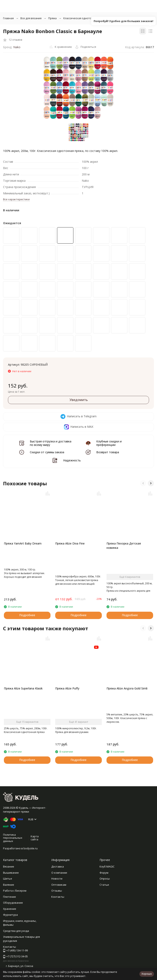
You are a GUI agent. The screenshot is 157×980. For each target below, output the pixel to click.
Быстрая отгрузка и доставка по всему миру (51, 443)
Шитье (8, 879)
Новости (57, 879)
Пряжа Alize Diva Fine (70, 543)
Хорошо (147, 974)
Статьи (104, 885)
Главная (8, 18)
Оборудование (13, 903)
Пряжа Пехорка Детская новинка (124, 546)
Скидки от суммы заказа (47, 452)
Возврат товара (108, 452)
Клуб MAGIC (107, 866)
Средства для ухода (16, 931)
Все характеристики (16, 199)
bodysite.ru (31, 848)
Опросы (105, 879)
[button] (143, 483)
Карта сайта (35, 838)
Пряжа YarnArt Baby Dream (23, 543)
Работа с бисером (15, 891)
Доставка (58, 866)
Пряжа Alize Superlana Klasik (23, 688)
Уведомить (79, 400)
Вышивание (11, 873)
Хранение (10, 909)
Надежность (72, 460)
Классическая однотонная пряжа (85, 18)
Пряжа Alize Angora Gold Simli (127, 688)
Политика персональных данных (13, 838)
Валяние (9, 885)
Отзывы (57, 891)
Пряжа (52, 18)
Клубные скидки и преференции (109, 443)
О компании (59, 873)
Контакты (58, 897)
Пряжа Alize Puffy (67, 688)
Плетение (10, 897)
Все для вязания (31, 18)
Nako (17, 47)
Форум (104, 873)
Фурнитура (10, 915)
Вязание (9, 866)
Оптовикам (59, 885)
